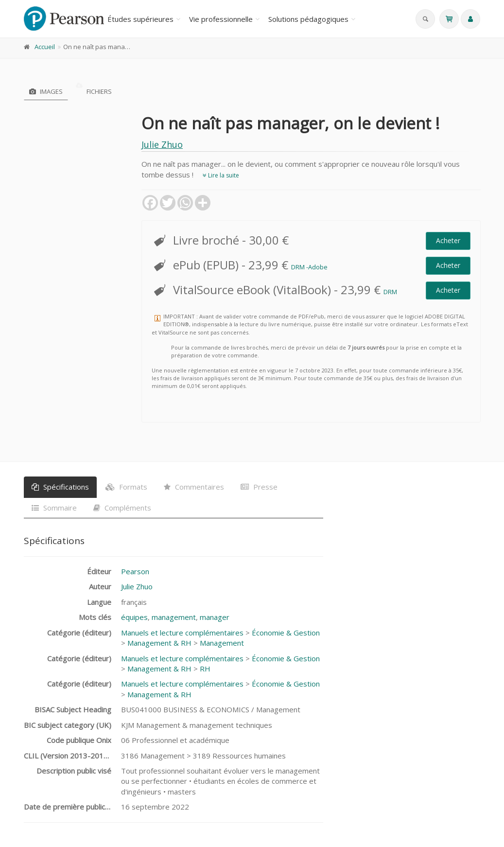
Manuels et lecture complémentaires (182, 633)
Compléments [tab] (122, 508)
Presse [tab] (259, 487)
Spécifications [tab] (60, 487)
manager (215, 617)
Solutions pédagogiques (308, 19)
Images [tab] (46, 91)
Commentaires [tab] (194, 487)
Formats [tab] (126, 487)
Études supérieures (140, 19)
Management (222, 643)
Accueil (45, 47)
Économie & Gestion (286, 633)
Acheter (448, 240)
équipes (134, 617)
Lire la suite (221, 175)
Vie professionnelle (221, 19)
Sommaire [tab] (54, 508)
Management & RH (159, 643)
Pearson (135, 571)
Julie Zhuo (162, 144)
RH (205, 669)
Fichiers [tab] (94, 91)
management (174, 617)
